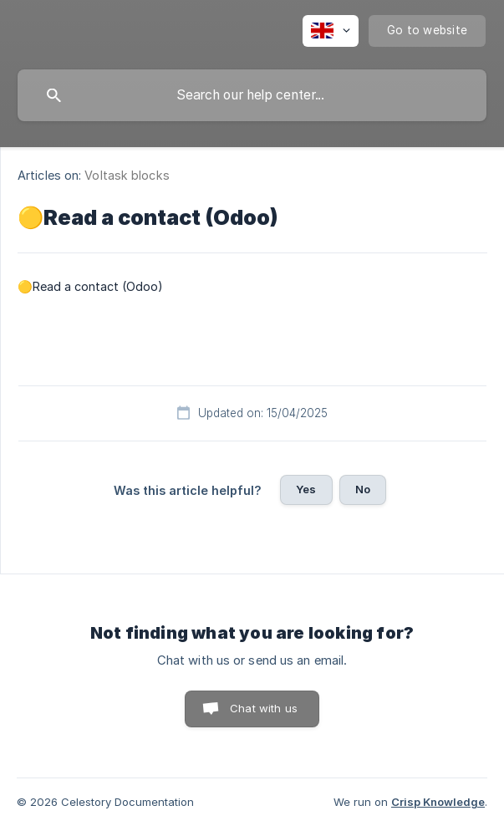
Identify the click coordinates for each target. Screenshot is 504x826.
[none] (331, 31)
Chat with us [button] (264, 708)
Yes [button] (306, 489)
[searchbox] (252, 95)
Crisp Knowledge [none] (438, 802)
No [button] (363, 489)
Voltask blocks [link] (127, 175)
